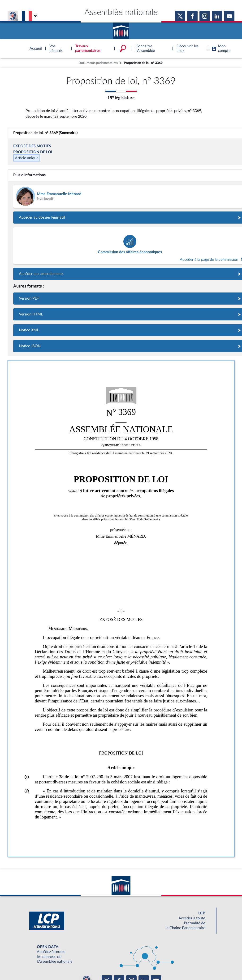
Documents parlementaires (98, 63)
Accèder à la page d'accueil (121, 29)
